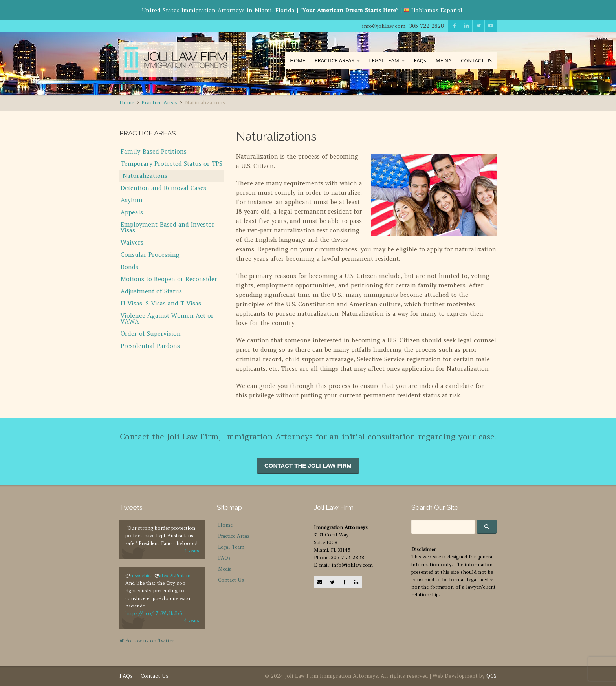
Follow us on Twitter (147, 641)
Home (225, 525)
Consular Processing (150, 255)
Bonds (129, 267)
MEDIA (444, 60)
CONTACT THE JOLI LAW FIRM (308, 466)
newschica (141, 575)
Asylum (132, 200)
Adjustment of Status (151, 291)
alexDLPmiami (175, 575)
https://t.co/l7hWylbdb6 (154, 613)
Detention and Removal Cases (163, 188)
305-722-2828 (427, 26)
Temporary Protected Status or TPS (171, 164)
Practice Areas (234, 536)
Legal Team (231, 547)
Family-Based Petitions (154, 151)
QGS (491, 676)
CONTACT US (476, 60)
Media (225, 569)
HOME (298, 60)
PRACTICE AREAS (335, 60)
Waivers (132, 242)
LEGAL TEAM (384, 60)
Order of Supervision (151, 334)
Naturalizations (145, 176)
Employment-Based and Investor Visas (168, 227)
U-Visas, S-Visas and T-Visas (161, 303)
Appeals (132, 212)
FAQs (420, 60)
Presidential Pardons (150, 346)
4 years (192, 551)
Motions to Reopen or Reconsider (169, 279)
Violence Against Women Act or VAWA (167, 318)
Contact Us (231, 580)
